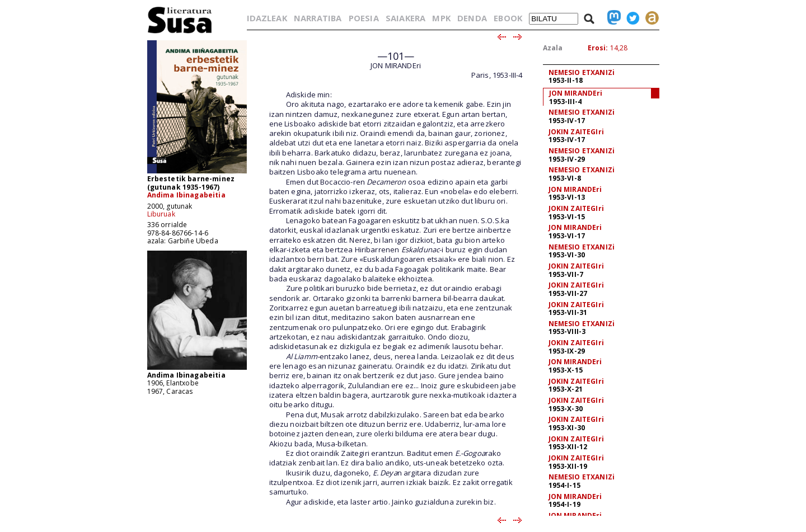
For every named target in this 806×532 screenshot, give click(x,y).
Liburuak (161, 214)
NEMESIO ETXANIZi (582, 72)
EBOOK (508, 18)
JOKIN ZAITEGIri (576, 132)
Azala (553, 48)
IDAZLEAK (267, 18)
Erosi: (598, 48)
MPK (441, 18)
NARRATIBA (318, 18)
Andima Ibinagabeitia (186, 195)
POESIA (364, 18)
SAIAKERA (406, 18)
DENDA (472, 18)
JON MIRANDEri (576, 93)
